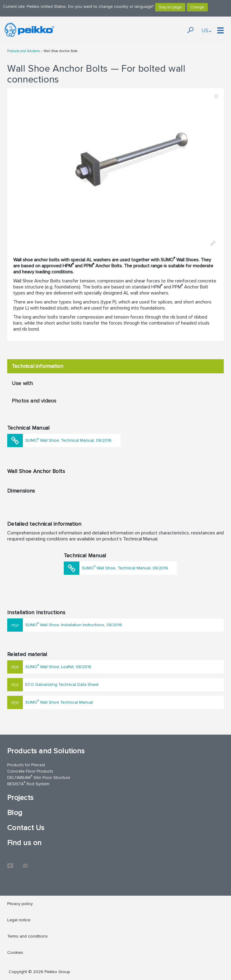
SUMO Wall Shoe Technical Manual (59, 702)
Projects (20, 798)
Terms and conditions (28, 936)
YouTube (10, 863)
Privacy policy (20, 904)
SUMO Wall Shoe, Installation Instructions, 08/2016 (74, 624)
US (206, 30)
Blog (15, 813)
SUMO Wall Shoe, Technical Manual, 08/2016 (68, 440)
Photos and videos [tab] (34, 401)
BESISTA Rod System (28, 784)
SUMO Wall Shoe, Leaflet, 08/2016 (58, 666)
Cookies (15, 952)
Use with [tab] (22, 383)
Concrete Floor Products (30, 771)
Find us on (25, 843)
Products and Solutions (23, 51)
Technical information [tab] (37, 366)
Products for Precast (26, 765)
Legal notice (19, 920)
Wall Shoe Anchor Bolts (60, 51)
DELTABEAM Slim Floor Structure (39, 777)
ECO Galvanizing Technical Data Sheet (62, 684)
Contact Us (26, 828)
